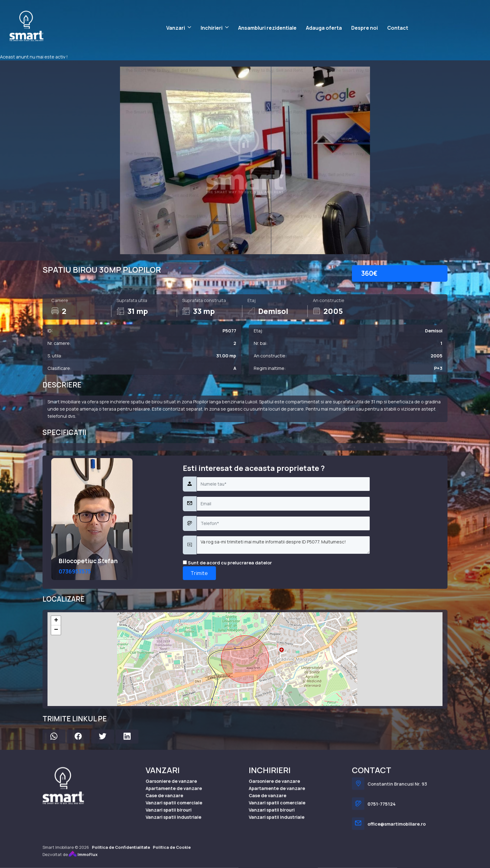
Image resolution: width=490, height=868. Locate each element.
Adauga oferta (324, 28)
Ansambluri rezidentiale (267, 28)
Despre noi (365, 28)
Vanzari (176, 28)
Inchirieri (212, 28)
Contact (398, 28)
